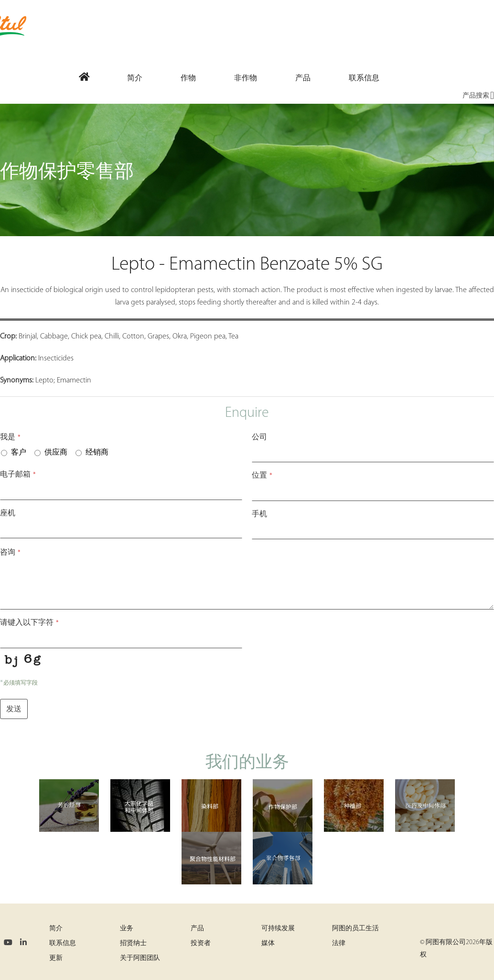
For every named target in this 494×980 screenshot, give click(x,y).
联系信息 (63, 943)
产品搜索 (478, 96)
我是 (10, 437)
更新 (56, 958)
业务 (127, 929)
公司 (259, 437)
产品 (197, 929)
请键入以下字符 (29, 623)
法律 (339, 943)
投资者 (201, 943)
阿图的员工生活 (355, 929)
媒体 (268, 943)
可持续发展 (278, 929)
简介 (56, 929)
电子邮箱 (18, 475)
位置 (262, 476)
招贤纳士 (133, 943)
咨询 (10, 553)
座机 (8, 513)
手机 (259, 514)
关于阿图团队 (140, 958)
